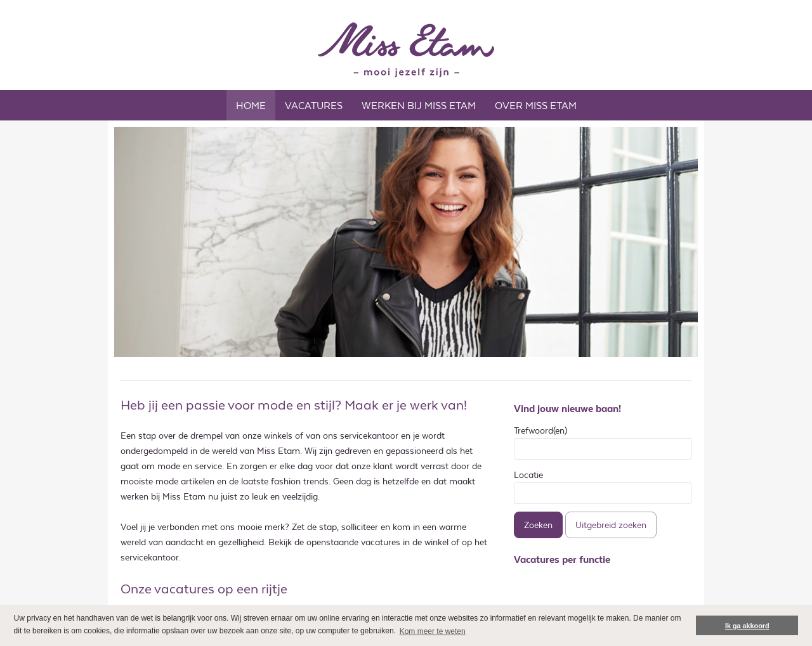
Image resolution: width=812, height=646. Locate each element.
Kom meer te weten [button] (433, 631)
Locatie (528, 475)
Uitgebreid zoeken (611, 525)
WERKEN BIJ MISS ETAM (419, 106)
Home (251, 106)
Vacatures (314, 106)
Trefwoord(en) (540, 430)
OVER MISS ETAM (536, 106)
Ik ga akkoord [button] (747, 626)
